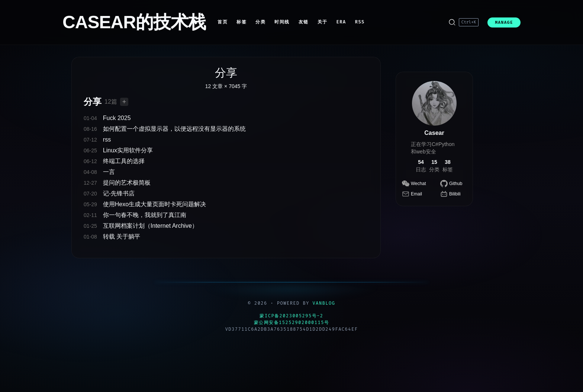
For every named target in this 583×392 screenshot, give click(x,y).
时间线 (282, 22)
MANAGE (504, 22)
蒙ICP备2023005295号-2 (291, 316)
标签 (241, 22)
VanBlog (324, 303)
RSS (360, 22)
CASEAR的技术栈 (134, 22)
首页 (223, 22)
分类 (260, 22)
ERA (341, 22)
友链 (304, 22)
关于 (323, 22)
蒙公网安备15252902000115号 (292, 323)
